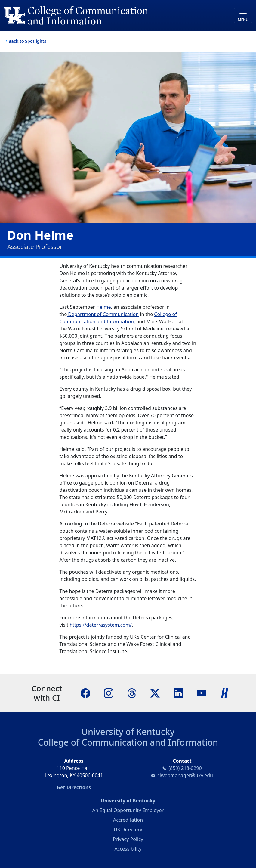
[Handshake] (225, 693)
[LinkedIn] (178, 693)
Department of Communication (103, 314)
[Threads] (132, 693)
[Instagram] (109, 693)
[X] (155, 693)
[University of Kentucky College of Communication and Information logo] (97, 15)
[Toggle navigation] (243, 15)
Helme (104, 307)
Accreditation (128, 820)
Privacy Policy (128, 839)
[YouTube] (202, 693)
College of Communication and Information (128, 742)
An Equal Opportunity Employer (128, 810)
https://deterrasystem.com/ (100, 625)
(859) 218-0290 (185, 768)
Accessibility (128, 849)
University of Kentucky (128, 732)
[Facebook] (85, 693)
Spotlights (35, 41)
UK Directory (128, 829)
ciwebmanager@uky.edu (185, 775)
